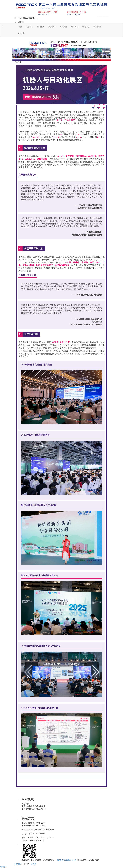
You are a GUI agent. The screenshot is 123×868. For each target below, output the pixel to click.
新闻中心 (86, 27)
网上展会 (75, 27)
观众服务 (52, 27)
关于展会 (30, 27)
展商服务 (41, 27)
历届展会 (63, 27)
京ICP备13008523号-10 (66, 860)
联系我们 (97, 27)
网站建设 (18, 864)
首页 (20, 27)
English (21, 33)
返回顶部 (4, 867)
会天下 (34, 864)
